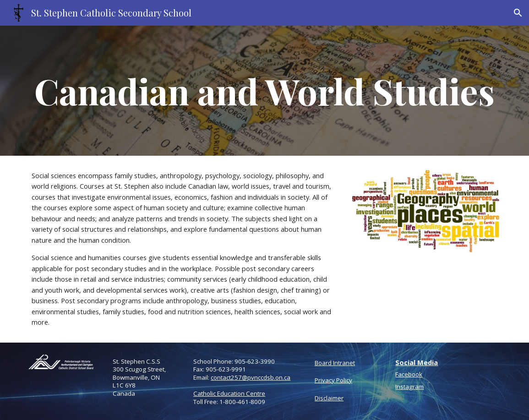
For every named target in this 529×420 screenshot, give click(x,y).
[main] (264, 91)
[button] (518, 13)
